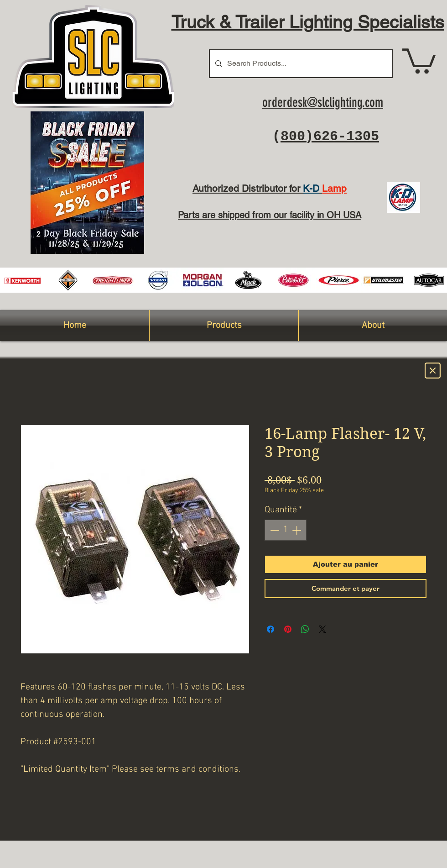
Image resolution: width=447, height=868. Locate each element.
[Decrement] (274, 530)
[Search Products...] (300, 64)
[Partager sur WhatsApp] (305, 629)
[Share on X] (322, 629)
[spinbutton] (286, 530)
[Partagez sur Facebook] (270, 629)
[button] (419, 60)
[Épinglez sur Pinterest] (288, 629)
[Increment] (297, 530)
